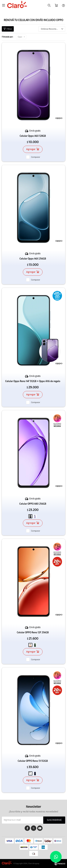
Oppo (20, 37)
